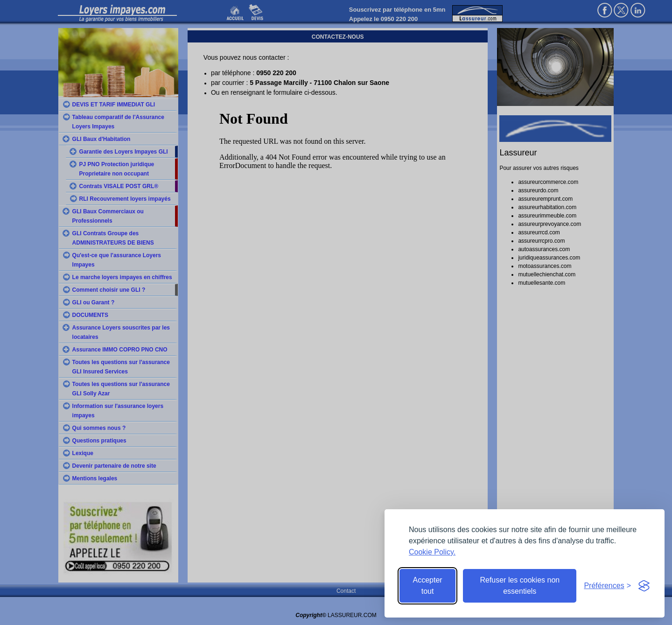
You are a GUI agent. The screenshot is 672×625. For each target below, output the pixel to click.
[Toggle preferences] (607, 586)
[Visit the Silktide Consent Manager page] (644, 586)
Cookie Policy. (432, 552)
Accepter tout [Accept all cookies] (428, 586)
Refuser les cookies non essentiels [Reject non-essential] (520, 586)
